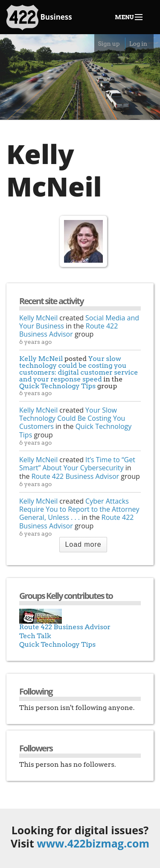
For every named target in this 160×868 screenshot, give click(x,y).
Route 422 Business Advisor (68, 330)
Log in (138, 44)
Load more (83, 544)
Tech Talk (35, 636)
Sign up (109, 44)
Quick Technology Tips (57, 386)
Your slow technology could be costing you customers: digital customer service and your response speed (79, 369)
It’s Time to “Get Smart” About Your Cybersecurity (77, 464)
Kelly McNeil (38, 318)
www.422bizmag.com (93, 843)
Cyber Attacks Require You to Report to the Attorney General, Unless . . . (79, 509)
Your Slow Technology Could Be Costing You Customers (72, 418)
